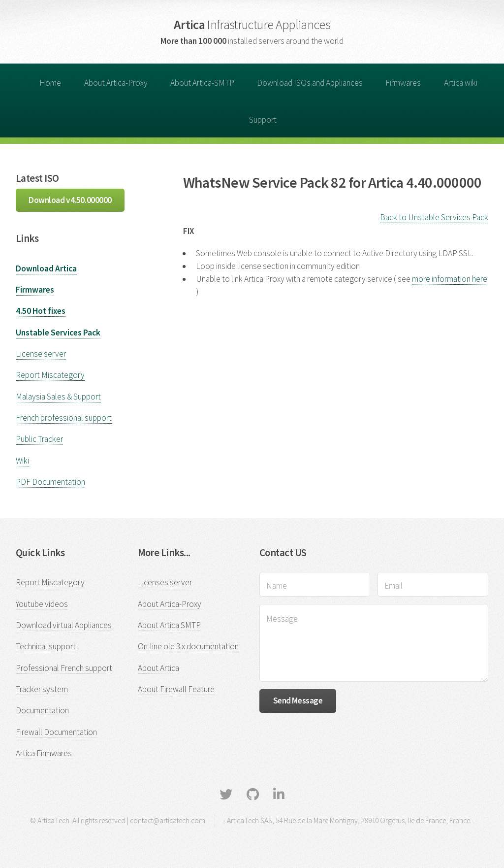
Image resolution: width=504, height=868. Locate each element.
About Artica (158, 668)
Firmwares (403, 83)
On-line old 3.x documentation (188, 646)
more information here (450, 279)
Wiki (22, 461)
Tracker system (42, 689)
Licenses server (165, 582)
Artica (252, 24)
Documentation (42, 710)
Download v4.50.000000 (70, 200)
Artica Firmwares (44, 753)
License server (41, 354)
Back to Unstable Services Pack (434, 217)
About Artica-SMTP (202, 83)
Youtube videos (42, 604)
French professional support (64, 418)
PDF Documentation (50, 482)
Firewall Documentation (56, 732)
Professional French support (64, 668)
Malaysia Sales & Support (58, 397)
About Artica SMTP (169, 625)
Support (263, 120)
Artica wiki (461, 83)
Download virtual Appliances (64, 625)
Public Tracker (39, 439)
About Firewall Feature (176, 689)
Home (50, 83)
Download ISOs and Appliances (310, 83)
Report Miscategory (50, 375)
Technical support (46, 646)
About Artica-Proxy (116, 83)
